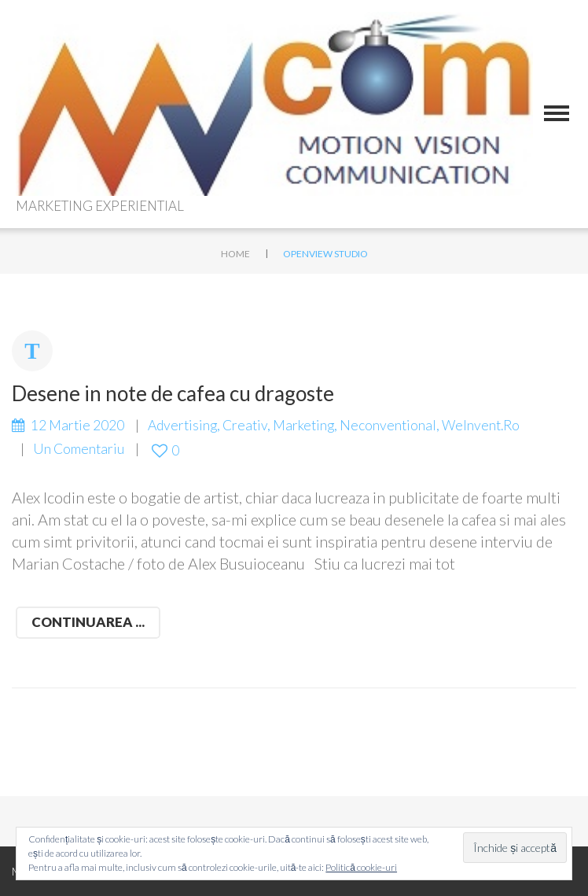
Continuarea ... (88, 622)
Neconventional (388, 425)
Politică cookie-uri (361, 867)
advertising (182, 425)
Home (235, 254)
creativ (245, 425)
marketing (303, 425)
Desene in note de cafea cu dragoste (173, 393)
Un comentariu (79, 449)
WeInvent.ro (481, 425)
